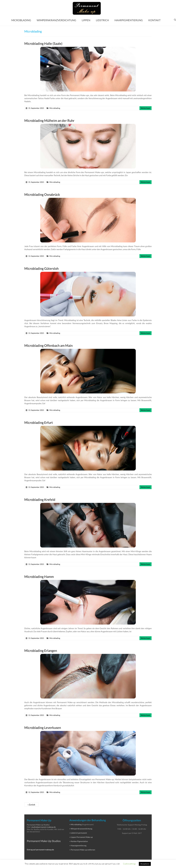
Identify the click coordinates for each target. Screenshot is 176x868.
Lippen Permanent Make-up (82, 837)
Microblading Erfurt (39, 423)
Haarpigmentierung (79, 845)
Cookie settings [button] (129, 864)
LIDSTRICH (102, 20)
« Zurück (31, 805)
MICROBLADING (21, 20)
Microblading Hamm (39, 577)
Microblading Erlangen (41, 651)
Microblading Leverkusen (43, 728)
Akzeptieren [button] (145, 864)
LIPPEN (86, 20)
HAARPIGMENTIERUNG (129, 20)
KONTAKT (154, 20)
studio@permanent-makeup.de (43, 827)
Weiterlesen (145, 108)
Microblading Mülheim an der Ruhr (49, 121)
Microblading (55, 108)
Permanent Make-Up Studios (44, 841)
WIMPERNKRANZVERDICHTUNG (56, 20)
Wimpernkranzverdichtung (82, 829)
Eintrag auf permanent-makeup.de (40, 850)
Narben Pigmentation (79, 841)
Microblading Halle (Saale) (43, 43)
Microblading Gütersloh (41, 268)
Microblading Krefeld (40, 500)
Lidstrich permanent (79, 833)
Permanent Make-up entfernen (83, 850)
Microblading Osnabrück (42, 194)
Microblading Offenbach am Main (48, 345)
